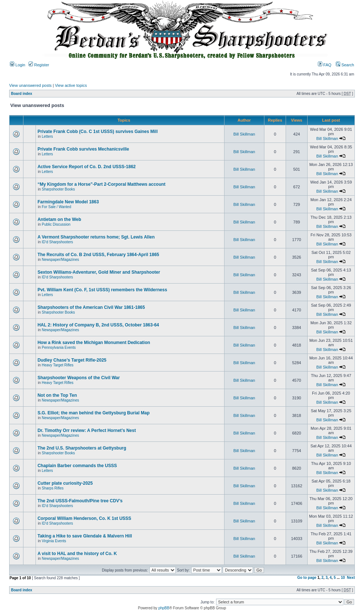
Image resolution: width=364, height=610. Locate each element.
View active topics (71, 85)
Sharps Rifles (53, 488)
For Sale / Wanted (56, 207)
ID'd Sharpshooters (57, 242)
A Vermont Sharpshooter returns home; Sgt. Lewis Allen (96, 237)
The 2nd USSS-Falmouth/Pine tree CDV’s (80, 501)
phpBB (164, 608)
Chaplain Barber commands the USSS (77, 466)
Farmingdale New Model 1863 (68, 202)
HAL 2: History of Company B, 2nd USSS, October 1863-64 (98, 325)
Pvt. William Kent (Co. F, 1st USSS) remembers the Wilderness (102, 290)
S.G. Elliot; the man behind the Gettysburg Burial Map (93, 413)
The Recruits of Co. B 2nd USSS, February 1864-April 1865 (98, 255)
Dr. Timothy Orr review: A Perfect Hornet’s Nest (87, 430)
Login (18, 65)
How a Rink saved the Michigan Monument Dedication (94, 343)
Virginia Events (54, 541)
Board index (22, 94)
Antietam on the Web (59, 219)
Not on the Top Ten (57, 395)
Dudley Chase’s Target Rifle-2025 (72, 360)
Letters (47, 136)
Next (351, 578)
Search (345, 65)
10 (343, 578)
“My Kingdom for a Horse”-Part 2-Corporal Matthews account (101, 184)
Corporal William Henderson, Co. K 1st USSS (84, 518)
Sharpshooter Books (58, 189)
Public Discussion (56, 224)
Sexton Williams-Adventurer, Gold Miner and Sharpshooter (99, 272)
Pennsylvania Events (59, 347)
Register (39, 65)
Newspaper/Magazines (60, 260)
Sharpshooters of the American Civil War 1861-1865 (91, 307)
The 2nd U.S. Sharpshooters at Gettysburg (82, 448)
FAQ (325, 65)
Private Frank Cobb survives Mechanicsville (83, 149)
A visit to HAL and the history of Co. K (77, 554)
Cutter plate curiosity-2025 (65, 483)
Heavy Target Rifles (58, 365)
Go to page (307, 578)
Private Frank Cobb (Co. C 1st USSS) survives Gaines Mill (97, 132)
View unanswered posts (30, 85)
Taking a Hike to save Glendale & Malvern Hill (85, 536)
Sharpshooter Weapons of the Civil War (79, 378)
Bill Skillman (244, 134)
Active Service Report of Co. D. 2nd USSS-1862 (86, 167)
